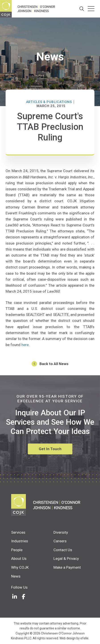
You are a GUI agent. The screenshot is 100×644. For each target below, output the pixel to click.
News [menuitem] (16, 576)
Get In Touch (50, 449)
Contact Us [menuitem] (63, 550)
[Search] (82, 9)
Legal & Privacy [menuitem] (66, 558)
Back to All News (54, 364)
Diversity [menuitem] (61, 532)
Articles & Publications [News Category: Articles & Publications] (49, 102)
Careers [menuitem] (60, 541)
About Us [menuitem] (19, 558)
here (25, 345)
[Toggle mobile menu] (91, 9)
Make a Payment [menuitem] (67, 567)
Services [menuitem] (18, 532)
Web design (68, 638)
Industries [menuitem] (20, 541)
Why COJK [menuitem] (20, 567)
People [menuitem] (17, 550)
